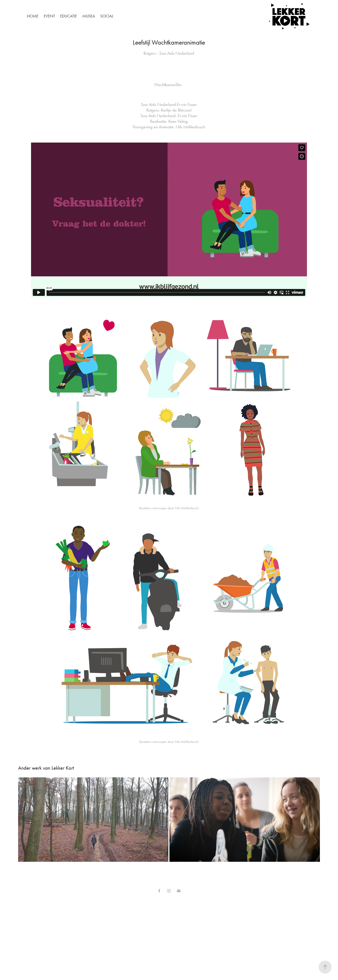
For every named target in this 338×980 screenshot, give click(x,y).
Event (49, 16)
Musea (89, 16)
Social (107, 16)
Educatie (69, 16)
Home (33, 16)
